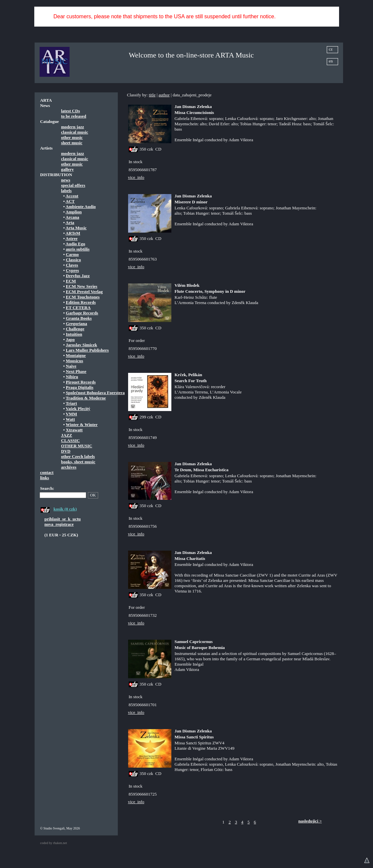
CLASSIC (71, 440)
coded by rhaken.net (54, 843)
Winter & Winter (82, 425)
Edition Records (81, 302)
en (331, 61)
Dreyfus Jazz (78, 276)
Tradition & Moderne (86, 398)
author (164, 95)
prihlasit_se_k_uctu (63, 519)
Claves (72, 265)
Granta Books (79, 318)
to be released (74, 116)
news (66, 180)
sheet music (72, 143)
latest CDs (71, 111)
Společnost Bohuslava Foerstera (95, 393)
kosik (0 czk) (65, 509)
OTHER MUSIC (77, 446)
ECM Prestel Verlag (84, 292)
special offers (73, 185)
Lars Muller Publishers (87, 350)
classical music (75, 132)
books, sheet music (78, 462)
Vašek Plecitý (78, 409)
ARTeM (73, 233)
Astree (72, 238)
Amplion (74, 212)
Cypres (72, 270)
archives (69, 467)
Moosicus (75, 361)
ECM (71, 281)
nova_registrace (59, 524)
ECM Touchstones (83, 297)
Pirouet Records (81, 382)
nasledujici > (310, 821)
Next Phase (76, 371)
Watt (70, 419)
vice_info (136, 177)
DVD (66, 451)
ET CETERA (78, 308)
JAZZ (67, 435)
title (152, 95)
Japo (70, 339)
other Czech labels (78, 456)
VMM (72, 414)
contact (47, 472)
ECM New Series (82, 286)
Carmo (72, 254)
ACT (70, 201)
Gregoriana (77, 324)
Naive (71, 366)
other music (72, 137)
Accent (72, 196)
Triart (72, 403)
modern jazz (73, 127)
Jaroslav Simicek (82, 345)
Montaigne (76, 355)
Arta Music (76, 228)
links (45, 478)
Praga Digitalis (80, 387)
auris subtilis (78, 249)
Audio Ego (75, 244)
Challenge (75, 329)
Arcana (72, 217)
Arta (70, 222)
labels (67, 191)
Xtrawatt (74, 430)
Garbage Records (82, 313)
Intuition (74, 334)
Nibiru (72, 377)
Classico (74, 260)
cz (331, 49)
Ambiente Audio (81, 207)
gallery (68, 169)
